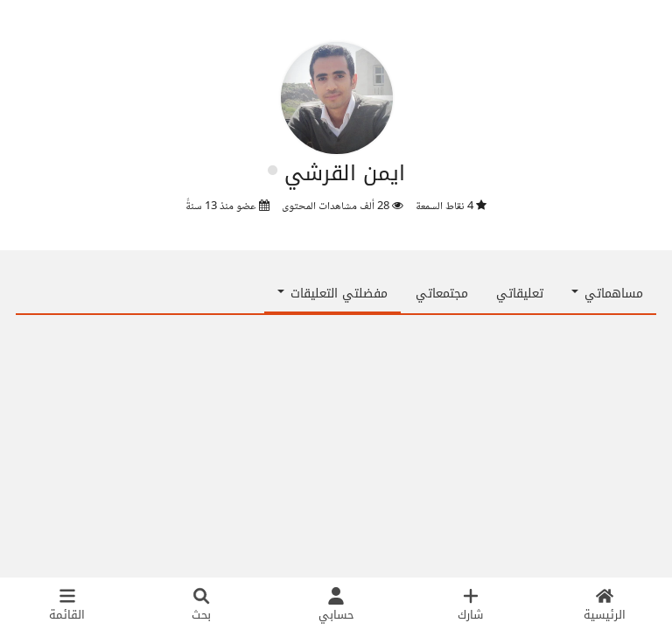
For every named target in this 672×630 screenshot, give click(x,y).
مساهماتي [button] (607, 294)
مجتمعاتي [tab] (442, 294)
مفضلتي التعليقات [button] (332, 294)
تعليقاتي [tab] (520, 294)
